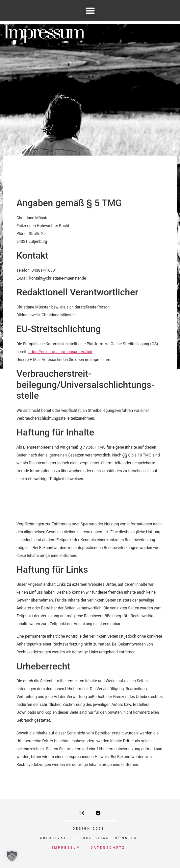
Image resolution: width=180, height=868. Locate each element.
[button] (90, 11)
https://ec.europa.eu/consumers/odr (60, 352)
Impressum (66, 848)
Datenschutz (108, 848)
